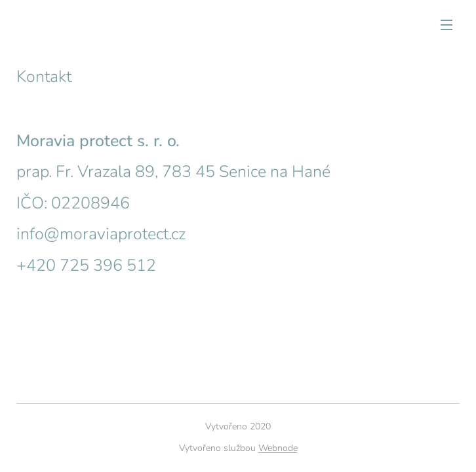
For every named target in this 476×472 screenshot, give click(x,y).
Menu (446, 25)
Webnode (278, 448)
